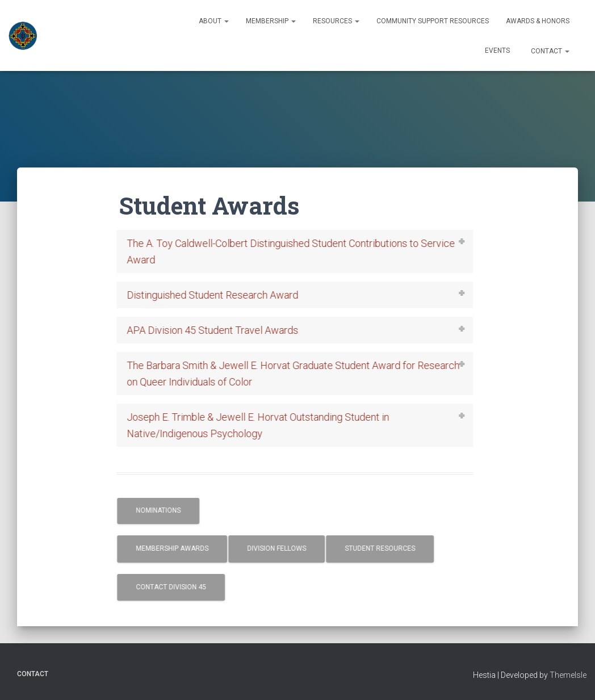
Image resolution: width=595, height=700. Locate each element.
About (214, 21)
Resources (336, 21)
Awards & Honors (538, 21)
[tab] (306, 252)
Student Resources (391, 548)
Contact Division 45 (182, 587)
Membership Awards (183, 548)
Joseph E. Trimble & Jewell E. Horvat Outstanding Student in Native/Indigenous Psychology (269, 425)
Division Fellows (287, 548)
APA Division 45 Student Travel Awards (223, 330)
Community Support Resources (433, 21)
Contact (549, 51)
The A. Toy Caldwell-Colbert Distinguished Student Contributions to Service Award (301, 252)
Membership (271, 21)
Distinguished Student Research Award (223, 295)
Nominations (169, 510)
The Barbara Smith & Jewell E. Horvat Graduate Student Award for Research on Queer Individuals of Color (304, 374)
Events (497, 51)
